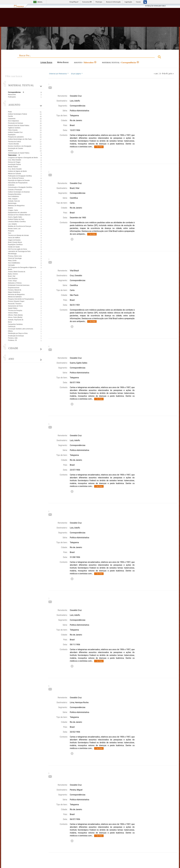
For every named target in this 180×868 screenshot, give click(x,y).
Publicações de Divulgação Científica (20, 176)
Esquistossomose (14, 288)
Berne (10, 322)
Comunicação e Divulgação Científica (20, 187)
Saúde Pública (13, 308)
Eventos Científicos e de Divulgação (20, 146)
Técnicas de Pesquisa (15, 311)
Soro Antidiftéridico (14, 263)
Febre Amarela (13, 130)
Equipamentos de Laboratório (17, 213)
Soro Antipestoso (13, 121)
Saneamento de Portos (15, 306)
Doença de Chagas (14, 162)
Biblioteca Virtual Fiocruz (78, 19)
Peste (10, 112)
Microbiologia (12, 254)
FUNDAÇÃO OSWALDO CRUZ (155, 6)
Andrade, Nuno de (14, 201)
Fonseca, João (13, 338)
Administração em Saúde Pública (19, 153)
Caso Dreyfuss (13, 278)
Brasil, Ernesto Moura (15, 242)
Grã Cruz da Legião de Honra (17, 249)
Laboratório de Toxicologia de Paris (19, 251)
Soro (10, 233)
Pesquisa (11, 231)
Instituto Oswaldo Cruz (15, 132)
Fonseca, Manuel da (15, 290)
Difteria (10, 331)
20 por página (77, 74)
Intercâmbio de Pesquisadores (18, 183)
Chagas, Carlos (13, 210)
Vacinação (11, 265)
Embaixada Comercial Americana (19, 285)
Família (10, 116)
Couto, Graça (12, 281)
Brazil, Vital (12, 276)
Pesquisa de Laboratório (16, 137)
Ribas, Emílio (12, 261)
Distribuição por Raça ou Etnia (18, 333)
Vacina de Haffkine (14, 238)
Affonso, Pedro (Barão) (15, 315)
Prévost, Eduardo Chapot (16, 301)
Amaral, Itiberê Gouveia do (17, 272)
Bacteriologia (12, 203)
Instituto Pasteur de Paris (16, 219)
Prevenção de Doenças (16, 123)
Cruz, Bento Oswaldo (15, 169)
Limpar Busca (46, 62)
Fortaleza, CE (12, 340)
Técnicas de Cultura (14, 142)
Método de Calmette (15, 174)
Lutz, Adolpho (12, 224)
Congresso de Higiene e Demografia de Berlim (23, 158)
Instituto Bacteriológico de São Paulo (20, 139)
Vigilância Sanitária (14, 128)
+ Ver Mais (99, 147)
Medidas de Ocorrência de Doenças (19, 226)
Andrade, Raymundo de (16, 320)
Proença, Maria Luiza (15, 256)
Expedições (12, 135)
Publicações (12, 97)
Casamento (12, 119)
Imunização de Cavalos (16, 148)
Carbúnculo (12, 327)
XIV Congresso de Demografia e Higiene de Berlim (22, 268)
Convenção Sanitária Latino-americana (20, 329)
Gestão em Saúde (14, 247)
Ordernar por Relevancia (59, 74)
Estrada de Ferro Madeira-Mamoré (19, 215)
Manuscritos (12, 95)
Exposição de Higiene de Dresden (19, 180)
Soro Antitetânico (13, 196)
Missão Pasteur (13, 167)
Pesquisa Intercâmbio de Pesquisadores (21, 299)
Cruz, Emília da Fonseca (16, 178)
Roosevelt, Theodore (15, 304)
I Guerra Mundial (13, 144)
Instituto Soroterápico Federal (17, 114)
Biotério (10, 208)
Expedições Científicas (15, 245)
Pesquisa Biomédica (15, 194)
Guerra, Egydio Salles (15, 217)
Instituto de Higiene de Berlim (17, 171)
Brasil (40, 2)
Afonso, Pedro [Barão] (15, 317)
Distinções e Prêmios (15, 283)
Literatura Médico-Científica (17, 222)
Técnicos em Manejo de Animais (18, 235)
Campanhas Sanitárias (15, 324)
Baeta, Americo (13, 274)
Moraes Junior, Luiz (14, 229)
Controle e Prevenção (15, 190)
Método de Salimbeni (15, 297)
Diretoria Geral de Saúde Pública (19, 126)
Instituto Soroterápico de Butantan (19, 192)
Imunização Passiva (14, 164)
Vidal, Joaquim (13, 199)
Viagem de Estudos (14, 240)
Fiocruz (20, 6)
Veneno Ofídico (13, 313)
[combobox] (90, 57)
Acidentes (11, 185)
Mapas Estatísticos (14, 292)
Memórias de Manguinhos (16, 294)
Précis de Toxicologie (15, 258)
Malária (10, 151)
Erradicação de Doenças (16, 336)
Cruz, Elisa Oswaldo (15, 160)
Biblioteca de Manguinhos (16, 206)
